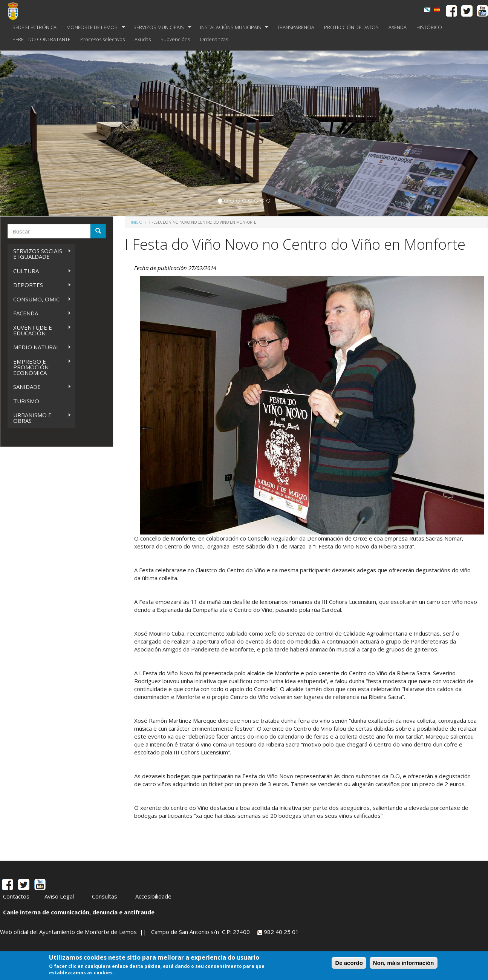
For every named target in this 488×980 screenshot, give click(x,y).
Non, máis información (404, 963)
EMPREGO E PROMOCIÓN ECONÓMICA (39, 367)
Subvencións (175, 39)
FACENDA (39, 313)
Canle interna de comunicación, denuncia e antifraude (79, 912)
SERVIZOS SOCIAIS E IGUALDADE (39, 254)
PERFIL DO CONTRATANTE (41, 39)
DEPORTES (39, 285)
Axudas (143, 39)
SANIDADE (39, 387)
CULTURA (39, 271)
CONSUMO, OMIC (39, 299)
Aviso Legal (59, 896)
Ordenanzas (214, 39)
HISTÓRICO (429, 27)
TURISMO (26, 401)
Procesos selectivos (102, 39)
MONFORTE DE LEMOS (93, 27)
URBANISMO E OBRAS (39, 418)
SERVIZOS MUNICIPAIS (160, 27)
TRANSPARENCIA (296, 27)
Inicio (136, 222)
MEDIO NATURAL (39, 347)
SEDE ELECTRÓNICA (34, 27)
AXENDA (398, 27)
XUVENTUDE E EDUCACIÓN (39, 330)
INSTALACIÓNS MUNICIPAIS (232, 27)
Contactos (16, 896)
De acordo (349, 963)
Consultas (105, 896)
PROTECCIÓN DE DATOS (351, 27)
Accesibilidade (153, 896)
